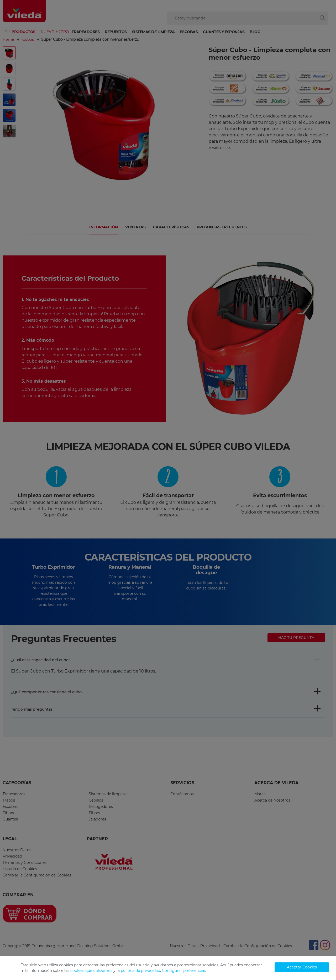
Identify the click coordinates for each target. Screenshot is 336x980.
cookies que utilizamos (91, 971)
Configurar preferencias (184, 971)
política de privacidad (140, 971)
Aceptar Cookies (302, 967)
